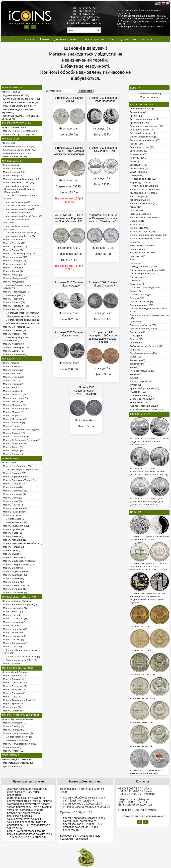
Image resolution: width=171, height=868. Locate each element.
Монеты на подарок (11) (142, 231)
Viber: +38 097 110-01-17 (84, 20)
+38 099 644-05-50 (84, 14)
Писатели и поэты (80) (141, 305)
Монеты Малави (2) (13, 412)
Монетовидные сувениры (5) (17, 763)
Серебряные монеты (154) (144, 353)
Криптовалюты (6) (12, 766)
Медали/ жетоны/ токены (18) (145, 217)
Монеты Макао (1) (14, 519)
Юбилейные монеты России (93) (22, 323)
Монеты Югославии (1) (14, 354)
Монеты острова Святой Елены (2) (23, 216)
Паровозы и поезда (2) (142, 295)
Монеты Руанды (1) (13, 426)
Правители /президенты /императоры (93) (149, 317)
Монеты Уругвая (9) (13, 704)
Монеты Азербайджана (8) (16, 466)
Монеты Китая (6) (12, 515)
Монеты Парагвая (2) (14, 693)
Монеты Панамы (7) (13, 640)
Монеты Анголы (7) (12, 370)
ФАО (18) (135, 378)
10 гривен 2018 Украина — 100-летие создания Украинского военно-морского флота (149, 442)
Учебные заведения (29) (143, 371)
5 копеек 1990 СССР (141, 627)
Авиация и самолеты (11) (143, 109)
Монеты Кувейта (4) (13, 529)
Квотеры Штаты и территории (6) (22, 657)
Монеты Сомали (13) (13, 433)
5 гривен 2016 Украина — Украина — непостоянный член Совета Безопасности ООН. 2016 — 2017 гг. (149, 567)
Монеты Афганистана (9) (15, 477)
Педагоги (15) (137, 298)
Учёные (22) (136, 374)
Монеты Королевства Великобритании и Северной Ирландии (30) (19, 189)
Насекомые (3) (137, 256)
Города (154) (136, 144)
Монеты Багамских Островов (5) (19, 604)
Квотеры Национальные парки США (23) (21, 652)
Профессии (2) (137, 332)
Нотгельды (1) (137, 263)
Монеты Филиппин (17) (14, 589)
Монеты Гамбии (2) (12, 384)
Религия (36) (136, 339)
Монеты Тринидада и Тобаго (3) (19, 700)
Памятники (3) (137, 284)
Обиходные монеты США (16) (20, 660)
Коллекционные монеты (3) (144, 193)
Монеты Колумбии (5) (14, 690)
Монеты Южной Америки (15, 672)
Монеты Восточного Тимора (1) (19, 480)
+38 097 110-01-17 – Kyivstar (136, 791)
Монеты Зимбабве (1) (14, 394)
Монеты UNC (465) (140, 228)
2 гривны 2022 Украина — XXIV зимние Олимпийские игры (146, 772)
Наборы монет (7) (139, 249)
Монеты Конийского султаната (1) (20, 131)
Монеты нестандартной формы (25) (148, 235)
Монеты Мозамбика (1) (14, 419)
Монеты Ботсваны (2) (14, 373)
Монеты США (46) (12, 647)
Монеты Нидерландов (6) (16, 292)
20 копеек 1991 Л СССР (142, 674)
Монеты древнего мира (14, 127)
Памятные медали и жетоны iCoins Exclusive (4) (21, 117)
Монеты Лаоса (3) (12, 533)
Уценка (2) (135, 367)
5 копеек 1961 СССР (141, 650)
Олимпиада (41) (138, 277)
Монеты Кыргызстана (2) (15, 526)
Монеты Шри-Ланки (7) (14, 592)
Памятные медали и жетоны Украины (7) (17, 111)
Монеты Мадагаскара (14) (16, 409)
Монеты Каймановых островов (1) (23, 206)
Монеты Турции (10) (13, 582)
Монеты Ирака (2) (12, 501)
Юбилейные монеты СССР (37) (19, 150)
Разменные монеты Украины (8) (19, 106)
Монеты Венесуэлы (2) (14, 686)
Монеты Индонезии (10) (15, 491)
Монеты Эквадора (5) (14, 711)
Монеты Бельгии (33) (13, 172)
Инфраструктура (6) (140, 182)
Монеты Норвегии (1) (14, 299)
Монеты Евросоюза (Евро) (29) (19, 254)
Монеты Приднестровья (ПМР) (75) (18, 287)
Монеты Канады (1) (13, 626)
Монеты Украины (11, 92)
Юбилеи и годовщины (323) (144, 406)
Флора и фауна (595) (141, 381)
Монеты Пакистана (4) (14, 557)
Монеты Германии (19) (14, 247)
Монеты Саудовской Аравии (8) (19, 561)
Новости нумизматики (122, 39)
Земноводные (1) (139, 168)
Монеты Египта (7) (12, 387)
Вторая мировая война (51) (144, 137)
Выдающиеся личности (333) (145, 140)
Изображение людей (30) (143, 179)
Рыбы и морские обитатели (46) (146, 346)
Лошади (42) (136, 210)
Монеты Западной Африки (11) (21, 233)
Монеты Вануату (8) (13, 726)
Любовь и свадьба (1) (141, 214)
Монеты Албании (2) (13, 168)
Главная (29, 39)
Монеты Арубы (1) (15, 295)
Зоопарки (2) (136, 175)
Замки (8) (135, 161)
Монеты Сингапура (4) (14, 568)
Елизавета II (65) (139, 154)
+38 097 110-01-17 (84, 11)
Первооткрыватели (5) (141, 302)
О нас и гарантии (93, 39)
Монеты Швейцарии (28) (15, 347)
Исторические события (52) (144, 186)
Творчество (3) (137, 360)
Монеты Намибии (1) (13, 423)
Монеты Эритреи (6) (13, 454)
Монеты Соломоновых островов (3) (17, 221)
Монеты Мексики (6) (13, 633)
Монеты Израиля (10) (14, 484)
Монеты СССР (9, 143)
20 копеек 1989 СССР (141, 746)
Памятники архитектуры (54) (145, 288)
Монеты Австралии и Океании (18, 719)
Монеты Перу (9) (11, 697)
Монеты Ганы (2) (11, 380)
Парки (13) (135, 291)
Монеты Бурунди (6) (13, 377)
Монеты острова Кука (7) (18, 740)
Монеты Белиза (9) (12, 611)
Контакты (147, 39)
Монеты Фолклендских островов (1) (17, 228)
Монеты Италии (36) (13, 268)
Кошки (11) (135, 207)
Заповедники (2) (138, 165)
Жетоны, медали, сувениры (16, 759)
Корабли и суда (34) (140, 200)
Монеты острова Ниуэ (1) (18, 737)
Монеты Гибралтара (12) (18, 202)
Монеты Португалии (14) (15, 306)
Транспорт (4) (137, 364)
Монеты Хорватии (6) (14, 344)
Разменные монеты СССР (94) (18, 146)
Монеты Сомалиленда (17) (17, 437)
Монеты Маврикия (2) (14, 405)
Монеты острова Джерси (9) (20, 236)
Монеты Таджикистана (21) (17, 571)
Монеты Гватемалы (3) (14, 619)
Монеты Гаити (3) (12, 615)
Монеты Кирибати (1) (14, 730)
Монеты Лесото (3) (12, 402)
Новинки (44, 39)
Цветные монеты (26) (141, 395)
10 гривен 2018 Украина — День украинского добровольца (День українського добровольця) (147, 502)
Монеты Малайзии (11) (14, 540)
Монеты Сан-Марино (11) (16, 327)
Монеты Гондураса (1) (14, 622)
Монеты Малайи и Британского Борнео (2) (21, 197)
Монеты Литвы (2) (12, 275)
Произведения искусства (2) (144, 329)
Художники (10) (138, 392)
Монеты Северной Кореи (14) (18, 564)
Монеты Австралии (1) (14, 723)
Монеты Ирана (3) (12, 498)
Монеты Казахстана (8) (15, 508)
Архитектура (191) (139, 123)
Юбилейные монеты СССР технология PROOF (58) (17, 155)
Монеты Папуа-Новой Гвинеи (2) (19, 744)
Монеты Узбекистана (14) (16, 585)
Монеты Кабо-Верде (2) (15, 398)
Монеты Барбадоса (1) (14, 608)
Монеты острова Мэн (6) (18, 213)
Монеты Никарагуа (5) (14, 636)
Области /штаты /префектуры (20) (148, 270)
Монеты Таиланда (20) (14, 575)
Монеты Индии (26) (13, 487)
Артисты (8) (136, 116)
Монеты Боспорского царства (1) (20, 134)
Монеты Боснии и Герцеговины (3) (20, 179)
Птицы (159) (136, 336)
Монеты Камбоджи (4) (14, 512)
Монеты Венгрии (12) (14, 243)
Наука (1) (135, 260)
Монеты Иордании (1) (14, 494)
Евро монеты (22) (139, 151)
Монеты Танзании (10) (14, 444)
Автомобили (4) (138, 112)
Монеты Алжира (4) (13, 366)
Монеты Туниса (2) (12, 447)
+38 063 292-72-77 (84, 8)
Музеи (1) (135, 242)
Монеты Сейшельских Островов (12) (22, 440)
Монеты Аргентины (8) (14, 676)
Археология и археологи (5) (144, 119)
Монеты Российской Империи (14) (23, 320)
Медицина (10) (137, 221)
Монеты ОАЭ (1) (11, 550)
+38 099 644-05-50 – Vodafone (137, 794)
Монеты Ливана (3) (12, 536)
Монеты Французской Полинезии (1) (16, 339)
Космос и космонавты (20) (143, 203)
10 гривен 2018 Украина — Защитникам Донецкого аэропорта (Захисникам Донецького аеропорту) (149, 472)
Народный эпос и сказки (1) (144, 252)
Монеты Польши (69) (13, 302)
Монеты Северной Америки (16, 601)
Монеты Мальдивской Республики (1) (22, 543)
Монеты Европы (10, 165)
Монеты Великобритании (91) (18, 183)
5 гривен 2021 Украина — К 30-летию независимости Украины (149, 538)
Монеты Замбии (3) (13, 391)
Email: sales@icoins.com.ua (84, 23)
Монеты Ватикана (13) (14, 240)
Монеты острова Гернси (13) (20, 209)
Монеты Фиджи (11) (13, 751)
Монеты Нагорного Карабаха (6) (22, 470)
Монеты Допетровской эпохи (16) (22, 313)
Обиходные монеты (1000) (144, 267)
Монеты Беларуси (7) (14, 175)
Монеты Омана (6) (12, 554)
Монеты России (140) (14, 309)
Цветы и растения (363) (142, 399)
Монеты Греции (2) (12, 250)
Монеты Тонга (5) (11, 747)
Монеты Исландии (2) (14, 261)
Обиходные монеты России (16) (22, 316)
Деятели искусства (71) (142, 147)
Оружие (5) (136, 281)
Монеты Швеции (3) (13, 351)
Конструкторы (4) (139, 196)
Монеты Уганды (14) (13, 451)
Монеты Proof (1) (139, 224)
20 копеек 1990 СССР (141, 722)
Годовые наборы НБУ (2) (15, 95)
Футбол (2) (135, 385)
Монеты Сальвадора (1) (15, 643)
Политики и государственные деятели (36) (149, 310)
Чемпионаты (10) (139, 402)
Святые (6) (135, 350)
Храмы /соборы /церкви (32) (144, 388)
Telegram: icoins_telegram (84, 17)
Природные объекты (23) (143, 325)
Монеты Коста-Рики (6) (14, 629)
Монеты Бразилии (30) (14, 683)
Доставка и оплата (66, 39)
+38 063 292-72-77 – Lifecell (135, 789)
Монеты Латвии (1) (12, 271)
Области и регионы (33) (142, 274)
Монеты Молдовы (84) (14, 282)
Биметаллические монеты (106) (146, 126)
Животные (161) (138, 158)
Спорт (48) (135, 357)
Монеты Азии (9, 463)
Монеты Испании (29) (14, 264)
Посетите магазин (150, 97)
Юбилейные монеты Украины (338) (21, 99)
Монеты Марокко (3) (13, 416)
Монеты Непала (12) (13, 547)
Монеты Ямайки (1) (13, 664)
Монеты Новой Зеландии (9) (17, 733)
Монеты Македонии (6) (14, 278)
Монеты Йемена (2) (13, 505)
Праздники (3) (137, 322)
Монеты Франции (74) (14, 334)
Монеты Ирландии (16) (14, 257)
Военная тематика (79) (142, 130)
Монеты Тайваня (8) (13, 578)
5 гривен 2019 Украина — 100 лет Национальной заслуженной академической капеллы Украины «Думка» (148, 598)
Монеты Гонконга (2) (16, 522)
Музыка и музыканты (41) (143, 245)
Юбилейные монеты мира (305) (146, 409)
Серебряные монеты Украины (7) (20, 102)
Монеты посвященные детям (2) (147, 238)
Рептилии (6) (136, 343)
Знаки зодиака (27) (140, 172)
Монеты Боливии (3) (13, 679)
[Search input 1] (82, 30)
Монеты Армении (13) (14, 473)
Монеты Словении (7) (14, 330)
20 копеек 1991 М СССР (143, 698)
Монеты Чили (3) (11, 707)
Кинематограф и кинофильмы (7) (147, 189)
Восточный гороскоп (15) (143, 133)
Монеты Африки (10, 363)
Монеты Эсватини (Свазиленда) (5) (21, 430)
